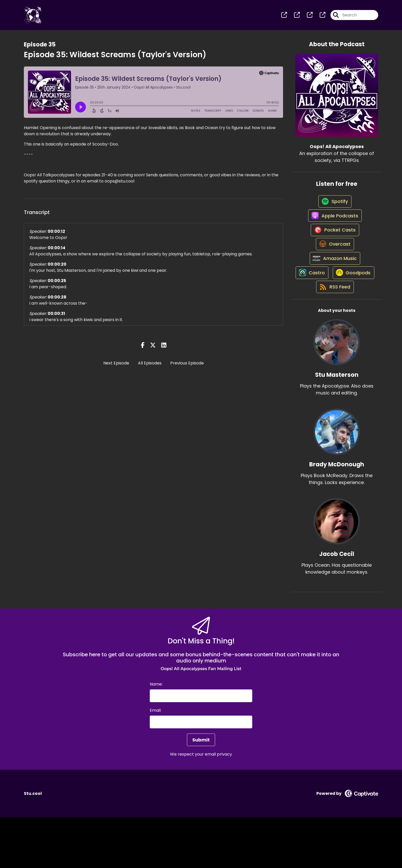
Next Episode (116, 366)
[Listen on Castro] (334, 301)
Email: (155, 761)
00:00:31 (56, 317)
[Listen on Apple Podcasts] (334, 227)
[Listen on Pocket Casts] (334, 245)
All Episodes (150, 366)
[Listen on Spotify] (334, 209)
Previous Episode (187, 366)
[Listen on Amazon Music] (334, 282)
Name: (156, 735)
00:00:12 (56, 235)
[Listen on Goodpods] (334, 319)
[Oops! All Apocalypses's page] (284, 17)
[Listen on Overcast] (334, 264)
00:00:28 (57, 300)
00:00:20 (57, 268)
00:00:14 (57, 251)
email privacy (218, 805)
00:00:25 (57, 284)
